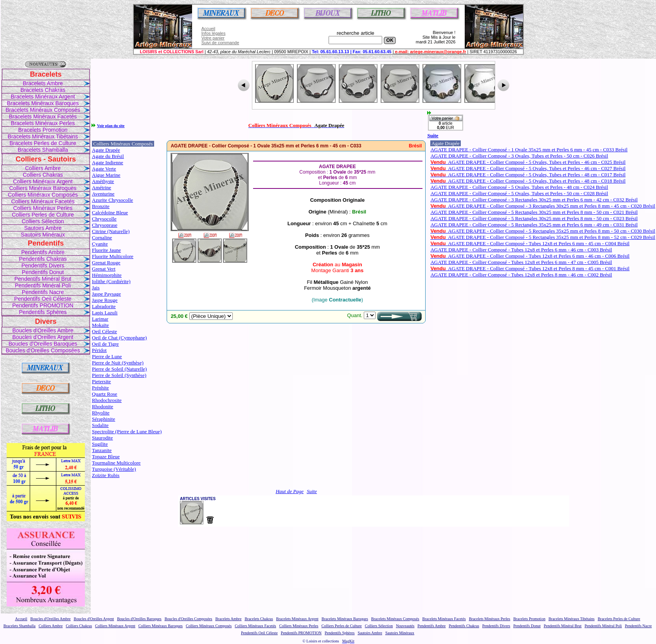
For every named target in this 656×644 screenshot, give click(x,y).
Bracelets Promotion (43, 130)
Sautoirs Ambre (43, 228)
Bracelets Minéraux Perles (43, 123)
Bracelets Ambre (43, 83)
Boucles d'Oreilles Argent (43, 337)
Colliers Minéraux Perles (43, 208)
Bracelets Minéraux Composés (43, 110)
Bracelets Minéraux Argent (43, 97)
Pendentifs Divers (43, 265)
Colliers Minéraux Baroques (43, 188)
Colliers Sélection (43, 221)
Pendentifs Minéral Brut (43, 279)
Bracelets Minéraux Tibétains (43, 136)
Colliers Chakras (43, 175)
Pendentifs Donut (43, 272)
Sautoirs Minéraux (43, 235)
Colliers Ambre (43, 168)
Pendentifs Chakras (43, 259)
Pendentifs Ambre (43, 252)
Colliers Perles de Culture (43, 215)
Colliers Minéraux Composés (43, 195)
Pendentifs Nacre (43, 292)
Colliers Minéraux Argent (43, 181)
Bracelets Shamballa (43, 150)
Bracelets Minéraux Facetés (43, 117)
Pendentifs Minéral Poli (43, 285)
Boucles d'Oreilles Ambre (43, 330)
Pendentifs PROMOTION (43, 305)
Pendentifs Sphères (43, 312)
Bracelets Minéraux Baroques (43, 103)
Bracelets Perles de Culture (43, 143)
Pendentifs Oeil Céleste (43, 299)
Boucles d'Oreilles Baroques (43, 344)
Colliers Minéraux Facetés (43, 201)
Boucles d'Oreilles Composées (43, 350)
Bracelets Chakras (43, 90)
